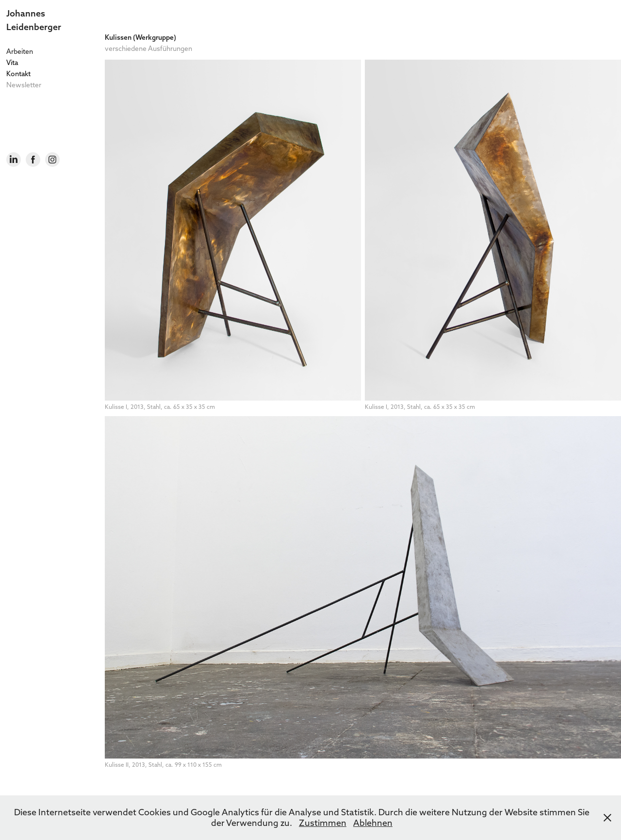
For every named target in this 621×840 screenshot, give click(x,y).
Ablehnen (373, 823)
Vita (12, 63)
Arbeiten (20, 51)
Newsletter (24, 85)
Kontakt (18, 74)
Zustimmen (323, 823)
